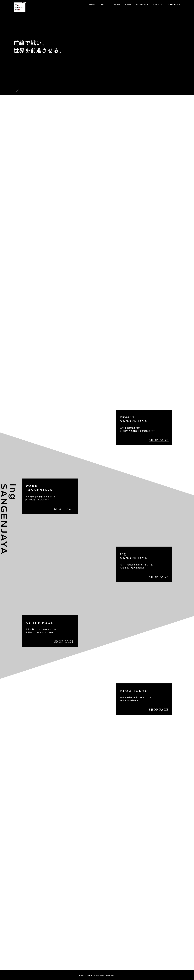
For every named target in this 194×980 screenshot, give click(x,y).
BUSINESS (142, 4)
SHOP (128, 4)
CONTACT (174, 4)
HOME (92, 4)
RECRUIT (158, 4)
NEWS (117, 4)
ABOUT (105, 4)
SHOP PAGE (159, 440)
